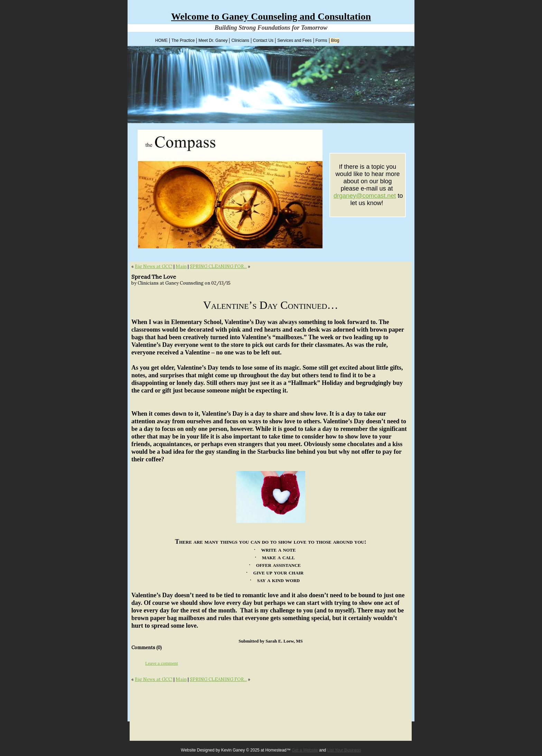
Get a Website (305, 750)
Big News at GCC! (154, 266)
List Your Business (344, 750)
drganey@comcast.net (365, 196)
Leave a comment (162, 663)
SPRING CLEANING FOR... (218, 266)
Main (181, 266)
